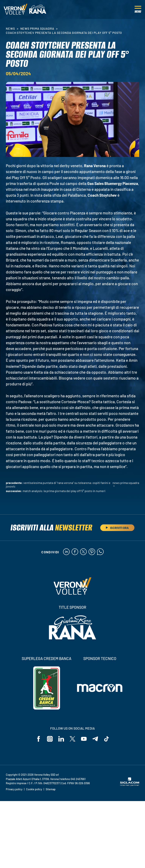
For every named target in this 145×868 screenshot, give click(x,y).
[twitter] (83, 552)
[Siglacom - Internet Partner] (130, 785)
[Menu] (138, 9)
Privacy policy (14, 789)
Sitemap (51, 789)
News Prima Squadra (37, 28)
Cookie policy (34, 789)
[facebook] (75, 552)
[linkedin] (66, 552)
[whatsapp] (100, 552)
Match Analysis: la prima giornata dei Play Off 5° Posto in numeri (64, 491)
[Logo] (16, 9)
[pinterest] (92, 552)
